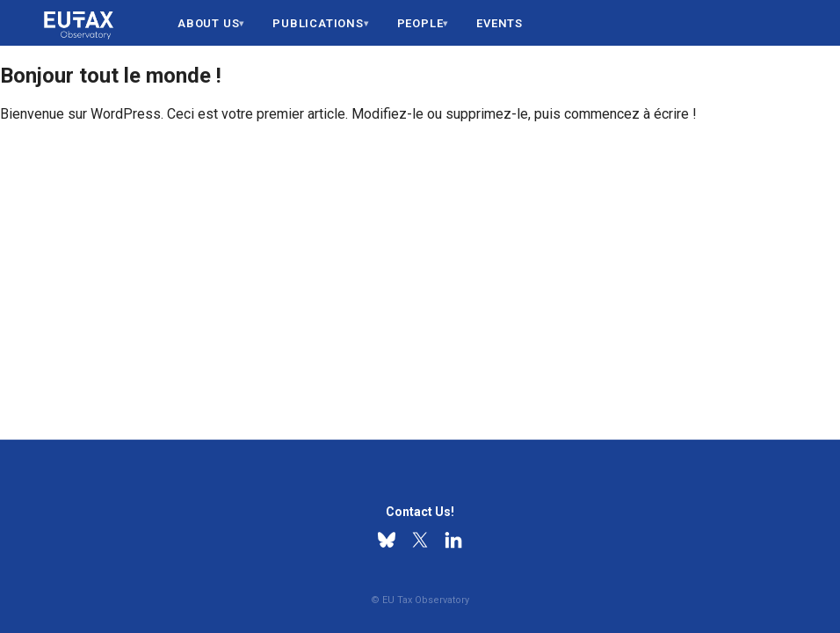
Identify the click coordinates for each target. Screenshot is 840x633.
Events (500, 23)
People (420, 23)
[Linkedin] (453, 540)
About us (208, 23)
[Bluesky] (387, 540)
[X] (420, 540)
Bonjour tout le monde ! (111, 76)
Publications (318, 23)
